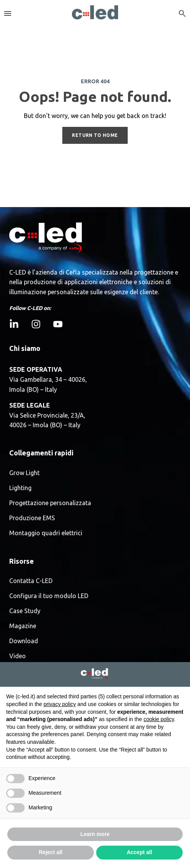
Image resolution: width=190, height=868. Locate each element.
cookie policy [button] (159, 719)
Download (24, 641)
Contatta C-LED (31, 581)
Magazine (23, 626)
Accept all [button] (139, 852)
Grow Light (24, 473)
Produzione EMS (32, 518)
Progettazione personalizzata (50, 503)
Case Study (25, 611)
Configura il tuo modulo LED (49, 596)
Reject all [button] (51, 852)
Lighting (20, 488)
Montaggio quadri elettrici (46, 533)
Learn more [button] (95, 834)
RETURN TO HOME (95, 135)
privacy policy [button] (60, 704)
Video (17, 656)
